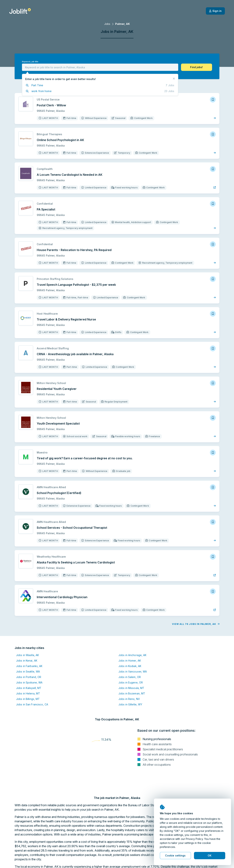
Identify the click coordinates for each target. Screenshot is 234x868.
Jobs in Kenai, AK (27, 661)
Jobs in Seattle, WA (28, 672)
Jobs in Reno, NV (129, 699)
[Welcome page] (20, 11)
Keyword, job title (30, 62)
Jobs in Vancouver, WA (133, 672)
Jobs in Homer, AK (130, 661)
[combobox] (100, 67)
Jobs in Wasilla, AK (28, 655)
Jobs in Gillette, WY (130, 704)
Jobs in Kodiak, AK (130, 666)
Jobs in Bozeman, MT (132, 693)
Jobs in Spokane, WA (29, 682)
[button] (197, 67)
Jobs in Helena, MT (28, 693)
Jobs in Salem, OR (130, 677)
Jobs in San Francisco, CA (32, 704)
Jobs (107, 24)
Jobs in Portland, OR (29, 677)
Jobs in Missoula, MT (131, 688)
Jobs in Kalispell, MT (29, 688)
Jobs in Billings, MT (28, 699)
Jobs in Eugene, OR (131, 682)
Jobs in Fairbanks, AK (29, 666)
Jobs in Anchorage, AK (133, 655)
